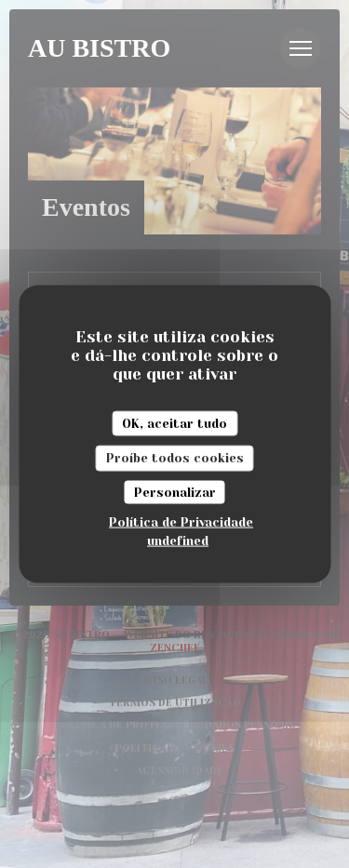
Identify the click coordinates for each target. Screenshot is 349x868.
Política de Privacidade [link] (181, 522)
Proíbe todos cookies (175, 458)
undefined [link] (178, 541)
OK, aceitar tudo (174, 423)
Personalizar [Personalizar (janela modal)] (175, 492)
